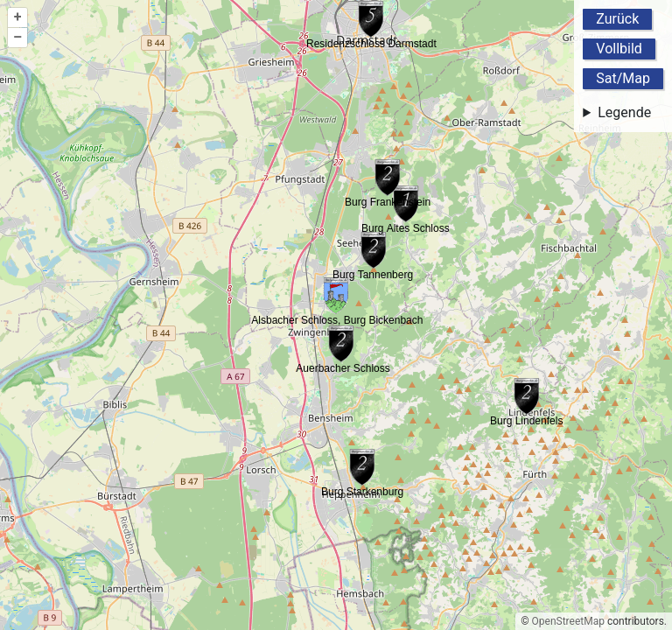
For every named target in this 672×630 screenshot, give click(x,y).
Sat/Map (623, 78)
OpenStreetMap (568, 621)
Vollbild (619, 49)
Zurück (617, 19)
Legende (624, 112)
